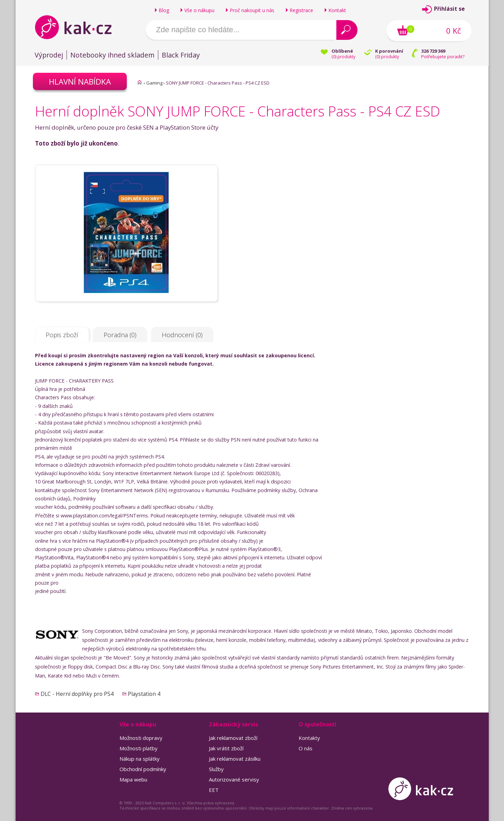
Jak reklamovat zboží (233, 738)
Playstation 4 (144, 694)
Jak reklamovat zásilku (235, 759)
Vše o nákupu (199, 10)
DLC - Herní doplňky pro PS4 (77, 694)
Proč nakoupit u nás (252, 10)
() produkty (343, 57)
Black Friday (181, 55)
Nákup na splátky (140, 759)
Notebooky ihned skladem (112, 55)
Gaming (154, 83)
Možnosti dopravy (141, 738)
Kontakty (309, 738)
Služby (216, 769)
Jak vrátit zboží (226, 748)
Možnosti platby (139, 748)
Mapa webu (133, 779)
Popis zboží (62, 335)
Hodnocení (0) (182, 335)
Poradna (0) (120, 335)
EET (214, 790)
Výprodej (49, 55)
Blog (164, 10)
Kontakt (337, 10)
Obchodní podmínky (143, 769)
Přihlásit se (449, 9)
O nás (306, 748)
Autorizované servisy (234, 779)
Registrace (301, 10)
